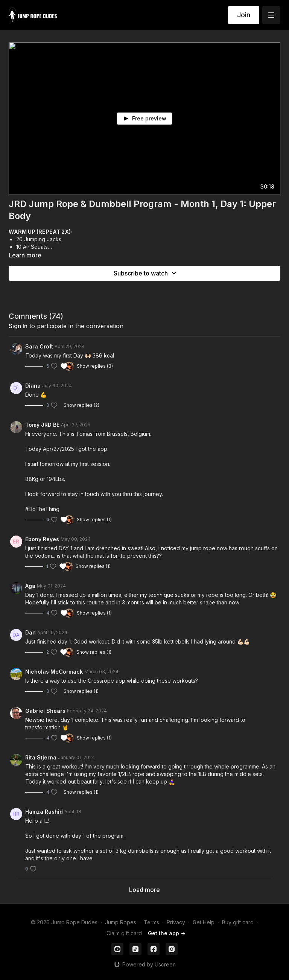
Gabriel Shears (45, 711)
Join (244, 15)
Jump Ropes (121, 922)
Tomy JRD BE (42, 425)
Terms (151, 922)
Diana (33, 386)
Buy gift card (238, 922)
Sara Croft (39, 346)
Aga (30, 586)
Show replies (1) (94, 520)
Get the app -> (167, 933)
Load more (144, 890)
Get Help (204, 922)
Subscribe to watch (146, 273)
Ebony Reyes (42, 539)
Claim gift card (124, 933)
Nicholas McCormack (54, 672)
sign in (18, 326)
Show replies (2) (81, 405)
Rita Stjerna (41, 757)
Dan (30, 632)
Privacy (176, 922)
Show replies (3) (95, 366)
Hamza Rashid (44, 812)
